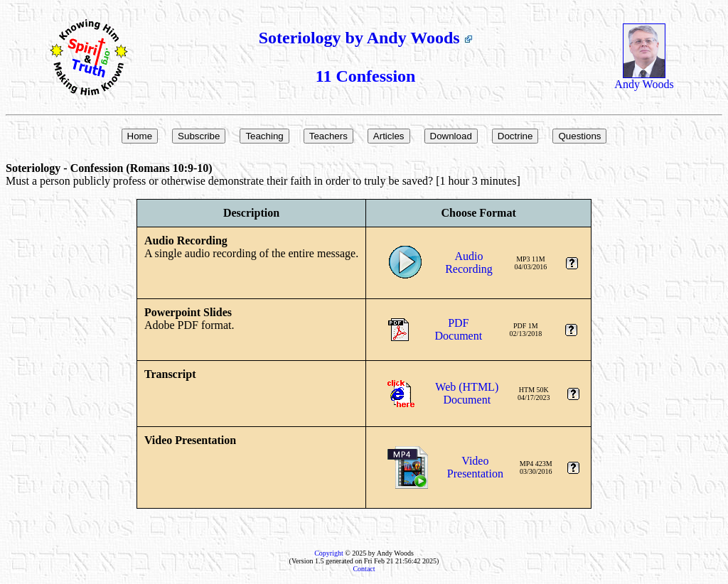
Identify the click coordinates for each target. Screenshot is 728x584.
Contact (364, 569)
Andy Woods (644, 79)
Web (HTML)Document (467, 393)
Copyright (329, 553)
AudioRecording (469, 263)
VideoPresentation (475, 467)
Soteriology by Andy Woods (366, 38)
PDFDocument (459, 329)
